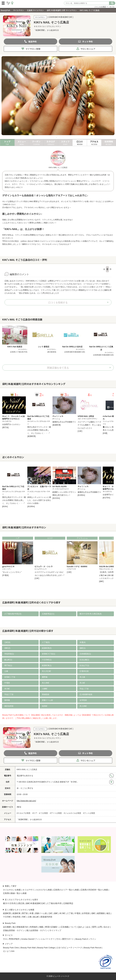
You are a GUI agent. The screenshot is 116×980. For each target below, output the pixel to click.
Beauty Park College (46, 948)
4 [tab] (63, 137)
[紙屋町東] (57, 425)
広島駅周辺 (68, 903)
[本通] (105, 433)
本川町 (7, 689)
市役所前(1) (9, 654)
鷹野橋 (45, 677)
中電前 (7, 683)
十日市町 (7, 917)
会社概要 (7, 927)
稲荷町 (45, 706)
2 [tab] (56, 137)
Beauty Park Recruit (93, 948)
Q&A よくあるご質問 (87, 927)
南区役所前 (9, 706)
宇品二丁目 (84, 689)
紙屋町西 (7, 913)
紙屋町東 (16, 913)
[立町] (80, 431)
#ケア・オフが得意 (40, 813)
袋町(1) (83, 648)
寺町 (24, 917)
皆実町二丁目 (10, 677)
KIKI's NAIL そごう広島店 (27, 770)
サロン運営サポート (65, 939)
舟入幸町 (83, 706)
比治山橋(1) (84, 660)
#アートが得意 (56, 813)
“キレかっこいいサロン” (12, 572)
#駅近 (19, 807)
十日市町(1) (47, 660)
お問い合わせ (104, 927)
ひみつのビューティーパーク (69, 948)
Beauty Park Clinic (11, 948)
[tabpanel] (58, 96)
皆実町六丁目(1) (49, 654)
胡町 (93, 913)
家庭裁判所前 (46, 917)
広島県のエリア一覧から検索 (66, 890)
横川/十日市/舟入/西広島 (14, 903)
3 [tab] (60, 137)
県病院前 (46, 694)
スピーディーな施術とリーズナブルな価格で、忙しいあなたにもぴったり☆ (89, 425)
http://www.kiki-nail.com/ (26, 801)
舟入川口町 (47, 671)
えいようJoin (9, 951)
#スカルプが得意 (24, 813)
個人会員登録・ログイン (37, 930)
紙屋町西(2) (47, 648)
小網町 (45, 689)
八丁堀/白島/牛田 (54, 903)
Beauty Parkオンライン (86, 939)
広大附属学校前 (86, 694)
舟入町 (82, 683)
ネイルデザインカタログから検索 (37, 890)
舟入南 (82, 677)
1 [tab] (53, 137)
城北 (108, 913)
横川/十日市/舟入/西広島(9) (91, 614)
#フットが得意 (89, 813)
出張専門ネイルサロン (11, 424)
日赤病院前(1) (85, 654)
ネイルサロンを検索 (12, 890)
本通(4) (83, 642)
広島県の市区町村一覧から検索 (94, 890)
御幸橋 (7, 700)
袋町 (56, 913)
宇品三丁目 (9, 694)
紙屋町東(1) (47, 665)
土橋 (6, 671)
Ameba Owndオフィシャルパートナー (38, 939)
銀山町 (36, 917)
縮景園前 (101, 913)
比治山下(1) (84, 665)
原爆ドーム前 (47, 700)
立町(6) (7, 642)
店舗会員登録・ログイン (14, 930)
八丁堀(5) (46, 642)
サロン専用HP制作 (11, 939)
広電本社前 (84, 671)
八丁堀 (70, 913)
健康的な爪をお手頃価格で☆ (64, 422)
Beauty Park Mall (28, 948)
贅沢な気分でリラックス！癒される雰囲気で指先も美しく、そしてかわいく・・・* (39, 430)
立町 (50, 913)
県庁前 (25, 913)
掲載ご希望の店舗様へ (49, 927)
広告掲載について (68, 927)
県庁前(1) (8, 665)
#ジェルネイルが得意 (73, 813)
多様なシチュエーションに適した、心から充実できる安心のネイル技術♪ (39, 500)
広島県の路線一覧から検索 (15, 893)
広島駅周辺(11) (48, 614)
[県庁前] (6, 427)
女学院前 (83, 700)
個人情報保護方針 (20, 927)
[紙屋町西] (31, 436)
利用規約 (34, 927)
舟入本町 (46, 683)
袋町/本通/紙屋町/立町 (35, 903)
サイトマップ (55, 930)
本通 (31, 913)
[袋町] (101, 581)
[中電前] (6, 575)
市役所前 (16, 917)
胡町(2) (7, 648)
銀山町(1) (8, 660)
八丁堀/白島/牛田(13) (13, 614)
